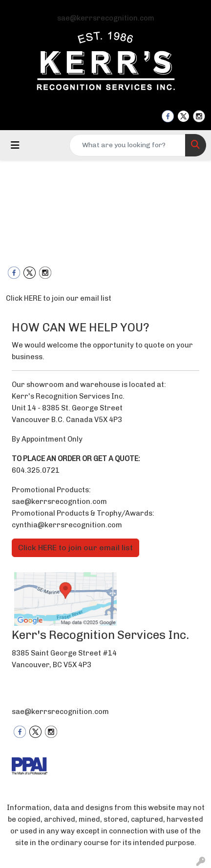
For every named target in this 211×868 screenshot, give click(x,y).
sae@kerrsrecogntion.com (59, 502)
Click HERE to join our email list (59, 298)
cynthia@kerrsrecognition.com (67, 525)
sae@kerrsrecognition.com (106, 18)
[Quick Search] (127, 145)
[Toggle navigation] (15, 145)
